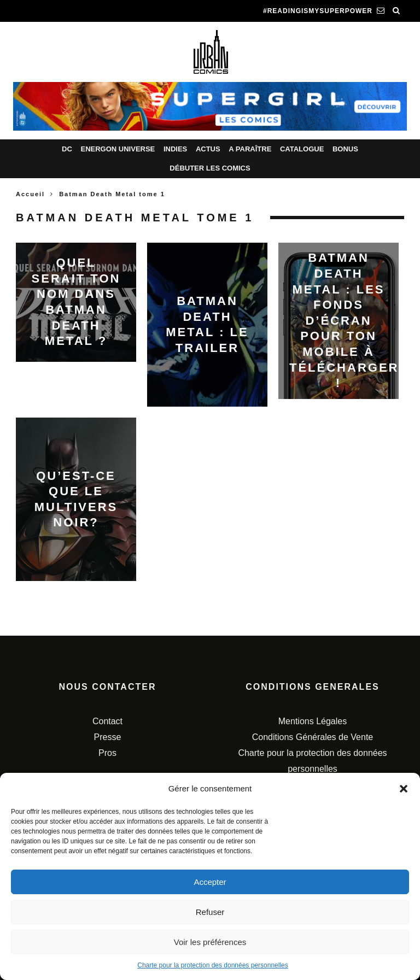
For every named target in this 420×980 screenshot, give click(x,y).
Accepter (210, 882)
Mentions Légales (313, 721)
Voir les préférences (210, 942)
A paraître (250, 149)
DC (67, 149)
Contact (107, 721)
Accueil (30, 194)
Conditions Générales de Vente (313, 737)
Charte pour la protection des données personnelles (213, 965)
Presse (108, 737)
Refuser (210, 912)
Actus (208, 149)
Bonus (345, 149)
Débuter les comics (210, 168)
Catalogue (302, 149)
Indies (175, 149)
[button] (404, 789)
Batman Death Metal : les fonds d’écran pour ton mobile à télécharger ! (344, 321)
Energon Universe (118, 149)
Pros (107, 753)
